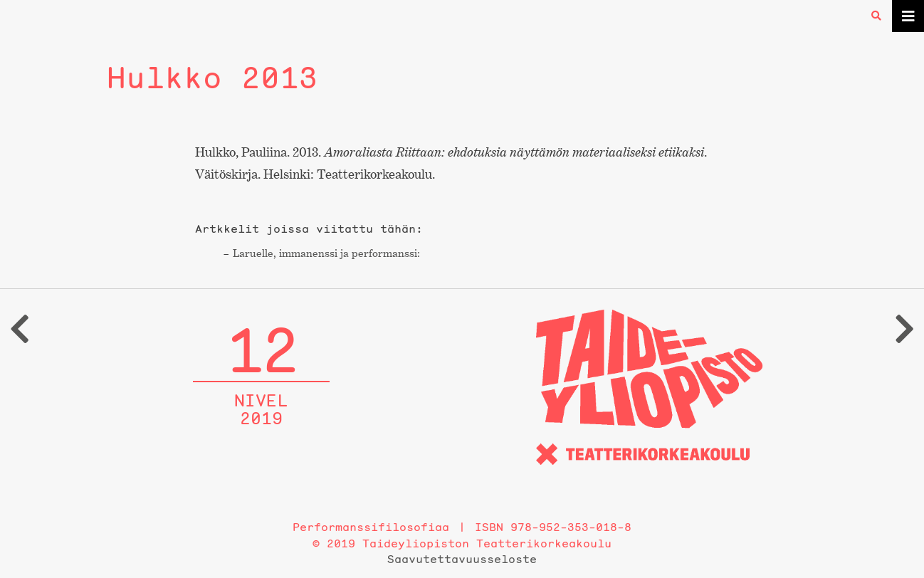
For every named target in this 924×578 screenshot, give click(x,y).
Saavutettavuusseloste (462, 559)
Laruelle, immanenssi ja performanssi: (326, 253)
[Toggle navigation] (908, 16)
